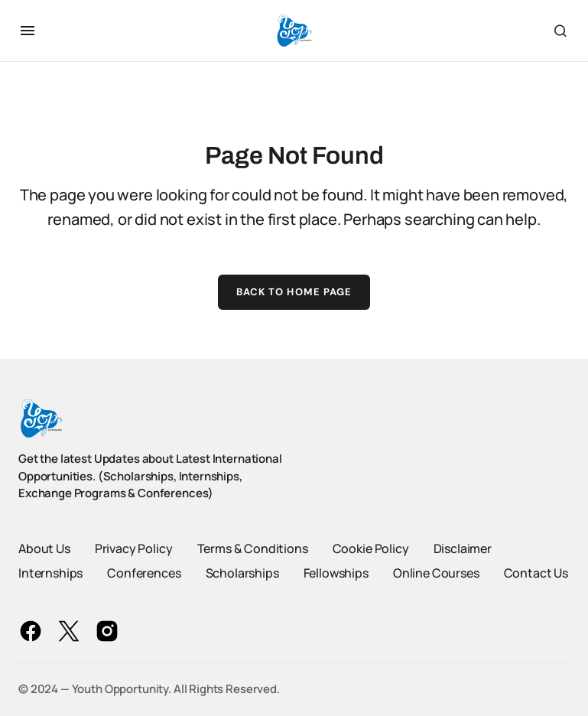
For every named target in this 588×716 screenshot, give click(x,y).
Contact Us (536, 573)
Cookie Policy (371, 548)
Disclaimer (463, 548)
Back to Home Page (294, 292)
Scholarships (242, 573)
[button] (28, 31)
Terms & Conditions (253, 548)
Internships (50, 573)
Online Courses (436, 573)
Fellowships (336, 573)
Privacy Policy (134, 548)
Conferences (144, 573)
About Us (44, 548)
